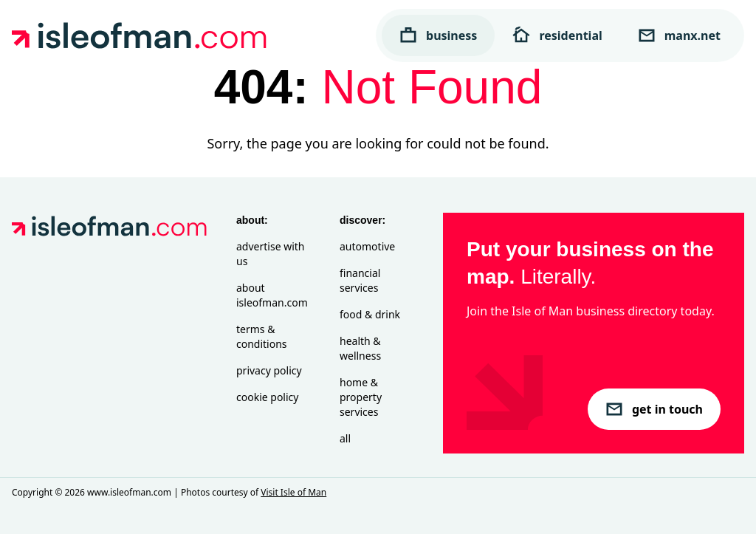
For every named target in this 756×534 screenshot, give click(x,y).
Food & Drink (370, 314)
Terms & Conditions (262, 336)
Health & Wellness (360, 348)
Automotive (367, 246)
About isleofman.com (272, 295)
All (345, 438)
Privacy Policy (269, 370)
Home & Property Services (361, 397)
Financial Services (360, 280)
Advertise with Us (270, 254)
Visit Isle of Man (293, 492)
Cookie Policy (267, 397)
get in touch (654, 409)
